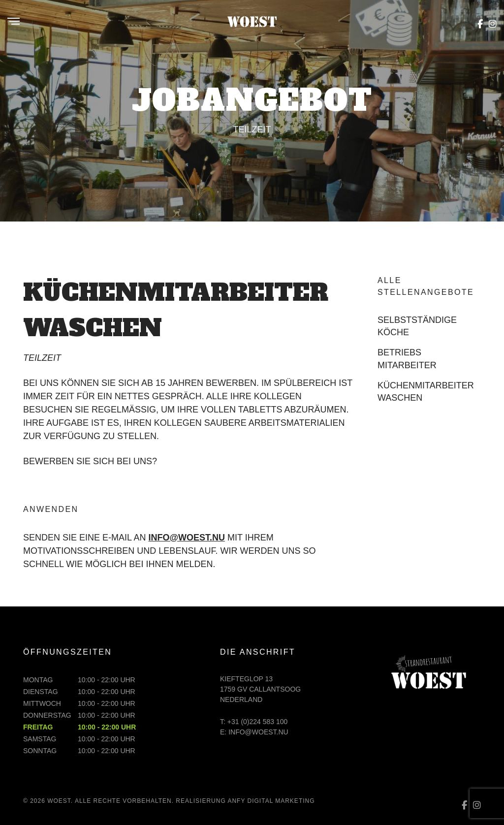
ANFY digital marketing (271, 801)
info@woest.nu (187, 538)
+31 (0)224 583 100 (258, 722)
